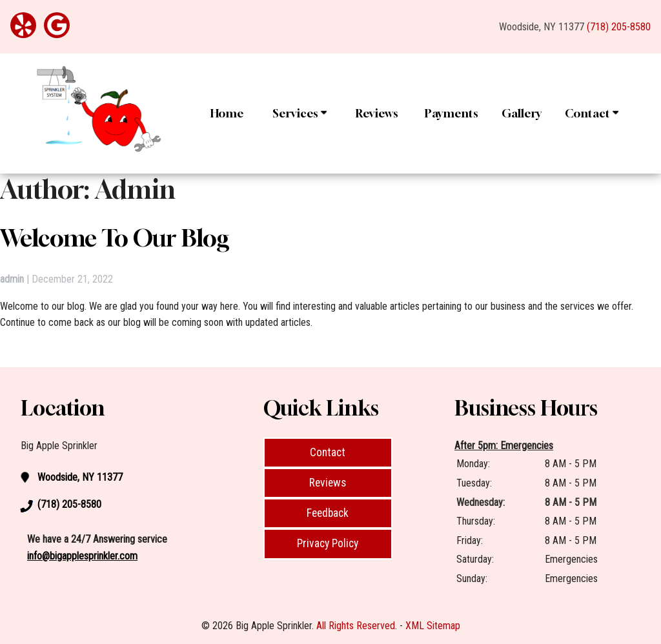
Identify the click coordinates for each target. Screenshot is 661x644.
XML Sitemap (433, 626)
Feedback (328, 513)
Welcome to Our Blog (115, 238)
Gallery (522, 113)
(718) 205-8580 (619, 27)
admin (12, 279)
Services (300, 113)
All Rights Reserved (356, 626)
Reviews (377, 113)
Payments (452, 113)
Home (227, 113)
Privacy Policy (328, 543)
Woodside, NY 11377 (542, 27)
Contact (592, 113)
